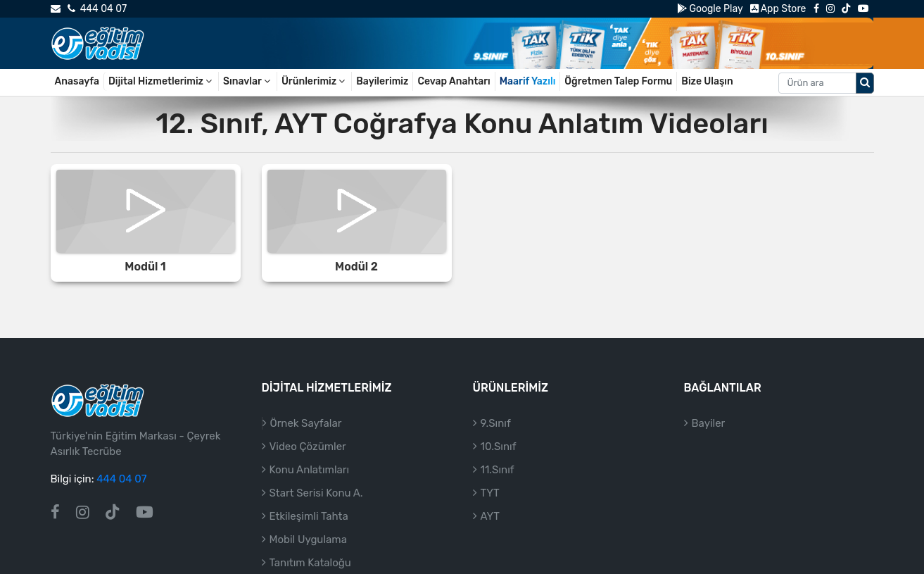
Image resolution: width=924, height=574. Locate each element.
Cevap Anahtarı (454, 81)
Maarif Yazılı (528, 81)
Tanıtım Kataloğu (310, 563)
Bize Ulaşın (707, 81)
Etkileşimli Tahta (309, 516)
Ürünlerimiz (314, 81)
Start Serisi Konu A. (316, 493)
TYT (490, 493)
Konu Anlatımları (310, 470)
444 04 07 (97, 9)
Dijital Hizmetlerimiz (161, 81)
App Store (778, 9)
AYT (490, 516)
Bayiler (709, 423)
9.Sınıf (496, 423)
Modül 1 (145, 267)
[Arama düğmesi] (865, 83)
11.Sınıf (498, 470)
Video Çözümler (308, 447)
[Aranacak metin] (817, 83)
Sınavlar (248, 81)
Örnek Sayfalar (306, 423)
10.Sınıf (499, 447)
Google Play (710, 9)
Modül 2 (356, 267)
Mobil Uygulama (308, 539)
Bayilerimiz (382, 81)
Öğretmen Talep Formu (618, 81)
